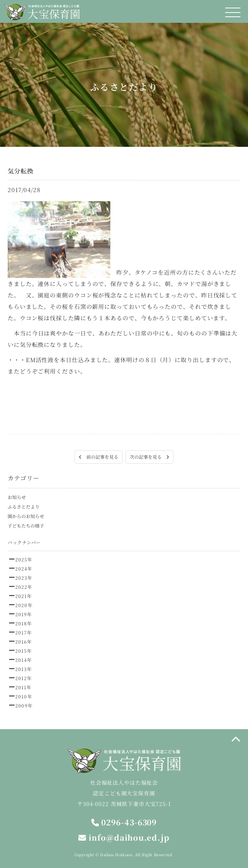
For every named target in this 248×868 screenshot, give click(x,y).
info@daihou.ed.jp (124, 837)
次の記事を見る (149, 457)
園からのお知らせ (26, 516)
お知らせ (17, 497)
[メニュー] (233, 12)
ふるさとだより (24, 506)
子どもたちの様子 (26, 525)
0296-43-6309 (124, 822)
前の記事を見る (99, 457)
